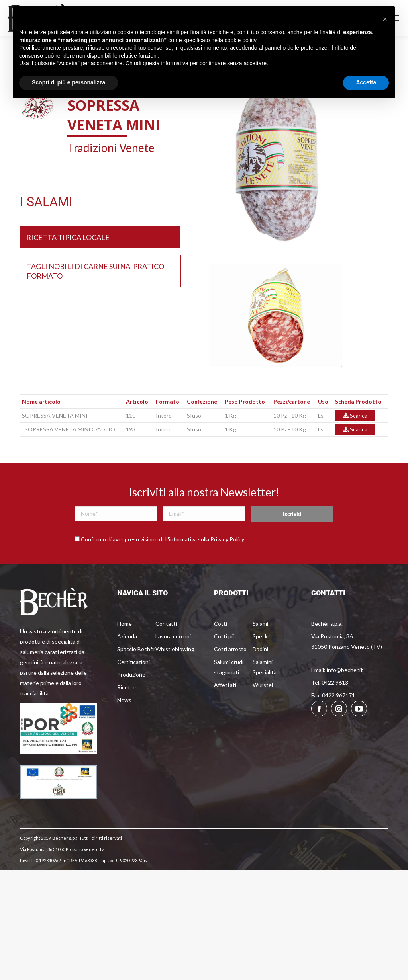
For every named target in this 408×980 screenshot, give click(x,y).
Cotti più (225, 636)
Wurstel (263, 685)
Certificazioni (133, 662)
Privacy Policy (227, 539)
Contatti (166, 624)
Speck (260, 636)
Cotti (221, 624)
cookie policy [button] (240, 40)
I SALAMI (46, 202)
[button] (385, 19)
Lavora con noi (173, 636)
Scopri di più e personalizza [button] (69, 82)
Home (125, 624)
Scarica (355, 415)
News (124, 700)
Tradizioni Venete (111, 148)
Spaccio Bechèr (136, 649)
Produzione (131, 674)
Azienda (127, 636)
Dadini (260, 649)
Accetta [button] (366, 82)
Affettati (225, 685)
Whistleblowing (175, 649)
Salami (260, 624)
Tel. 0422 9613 (330, 682)
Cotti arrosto (230, 649)
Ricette (127, 687)
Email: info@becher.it (337, 670)
